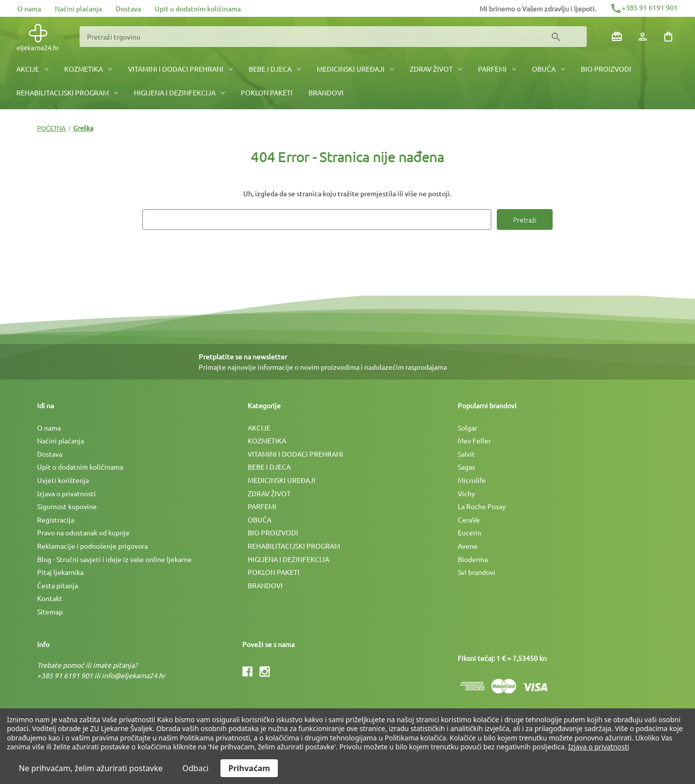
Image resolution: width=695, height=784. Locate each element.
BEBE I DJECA (275, 69)
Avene (468, 546)
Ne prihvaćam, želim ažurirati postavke (91, 768)
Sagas (466, 467)
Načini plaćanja (78, 8)
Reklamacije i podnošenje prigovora (92, 546)
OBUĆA (548, 69)
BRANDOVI (326, 92)
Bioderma (473, 559)
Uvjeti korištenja (63, 480)
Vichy (466, 493)
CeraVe (469, 520)
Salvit (466, 454)
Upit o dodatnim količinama (198, 8)
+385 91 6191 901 (644, 7)
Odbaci (195, 768)
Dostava (128, 8)
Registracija (56, 520)
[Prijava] (643, 37)
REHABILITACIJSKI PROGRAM (67, 92)
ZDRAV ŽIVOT (436, 69)
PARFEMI (497, 69)
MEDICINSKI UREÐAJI (355, 69)
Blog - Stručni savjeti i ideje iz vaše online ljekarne (114, 559)
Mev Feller (474, 440)
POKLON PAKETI (267, 92)
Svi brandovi (477, 572)
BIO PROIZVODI (606, 69)
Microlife (472, 480)
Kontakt (50, 598)
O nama (29, 8)
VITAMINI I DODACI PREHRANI (180, 69)
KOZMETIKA (88, 69)
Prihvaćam (249, 768)
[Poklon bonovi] (617, 37)
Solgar (467, 428)
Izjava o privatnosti (66, 493)
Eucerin (470, 532)
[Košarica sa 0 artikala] (668, 37)
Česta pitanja (58, 585)
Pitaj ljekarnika (60, 572)
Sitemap (50, 611)
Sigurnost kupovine (67, 506)
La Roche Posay (482, 506)
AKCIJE (32, 69)
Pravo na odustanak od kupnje (83, 532)
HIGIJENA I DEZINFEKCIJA (179, 92)
